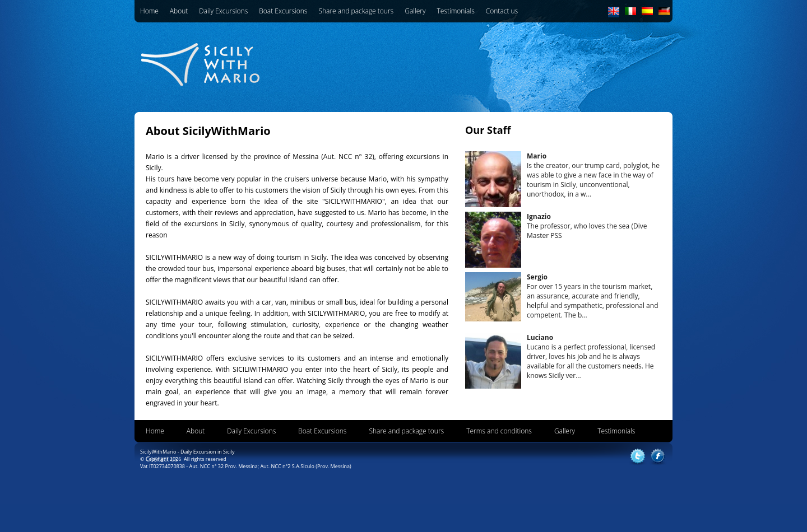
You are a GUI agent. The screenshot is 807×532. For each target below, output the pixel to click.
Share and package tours (356, 11)
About (179, 11)
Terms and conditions (499, 431)
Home (149, 11)
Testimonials (455, 11)
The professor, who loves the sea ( (587, 226)
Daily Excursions (223, 11)
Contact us (502, 11)
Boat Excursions (283, 11)
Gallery (415, 11)
